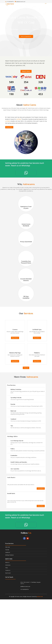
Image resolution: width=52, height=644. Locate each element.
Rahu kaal (8, 547)
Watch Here (26, 71)
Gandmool (13, 419)
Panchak (13, 404)
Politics (13, 449)
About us (7, 562)
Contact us (8, 570)
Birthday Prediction (16, 389)
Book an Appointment (26, 36)
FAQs (7, 568)
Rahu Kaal (13, 411)
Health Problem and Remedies (19, 462)
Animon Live (40, 596)
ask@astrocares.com (25, 586)
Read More (15, 338)
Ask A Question (15, 469)
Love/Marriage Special (17, 441)
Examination (14, 455)
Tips (12, 426)
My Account (8, 573)
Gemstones (8, 565)
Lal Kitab (19, 119)
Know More (9, 127)
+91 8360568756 (24, 589)
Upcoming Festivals (16, 398)
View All (26, 368)
